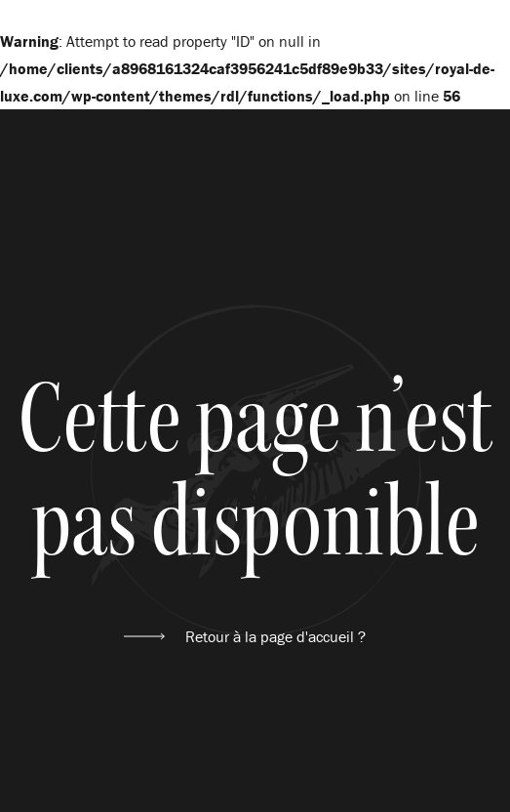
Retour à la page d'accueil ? (275, 636)
